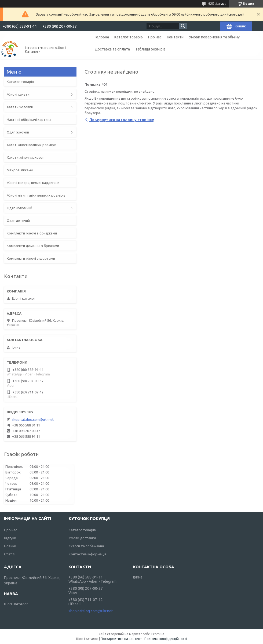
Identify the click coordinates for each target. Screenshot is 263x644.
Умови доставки (82, 538)
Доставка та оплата (112, 49)
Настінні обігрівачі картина (29, 120)
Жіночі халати (18, 94)
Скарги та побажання (86, 546)
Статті (10, 554)
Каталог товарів (129, 37)
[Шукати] (183, 26)
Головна (102, 37)
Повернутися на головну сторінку (122, 120)
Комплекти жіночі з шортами (31, 258)
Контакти (175, 37)
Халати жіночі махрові (25, 157)
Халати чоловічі (20, 107)
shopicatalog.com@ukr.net (33, 419)
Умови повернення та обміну (214, 37)
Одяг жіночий (18, 132)
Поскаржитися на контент (121, 639)
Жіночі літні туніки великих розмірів (36, 195)
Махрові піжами (20, 170)
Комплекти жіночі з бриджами (32, 233)
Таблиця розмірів (150, 49)
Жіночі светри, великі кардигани (33, 183)
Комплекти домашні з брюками (33, 246)
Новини (10, 546)
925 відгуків (217, 4)
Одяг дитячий (18, 220)
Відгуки (10, 538)
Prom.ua (158, 634)
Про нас (155, 37)
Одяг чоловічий (19, 208)
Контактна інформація (88, 554)
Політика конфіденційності (166, 639)
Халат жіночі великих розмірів (32, 145)
